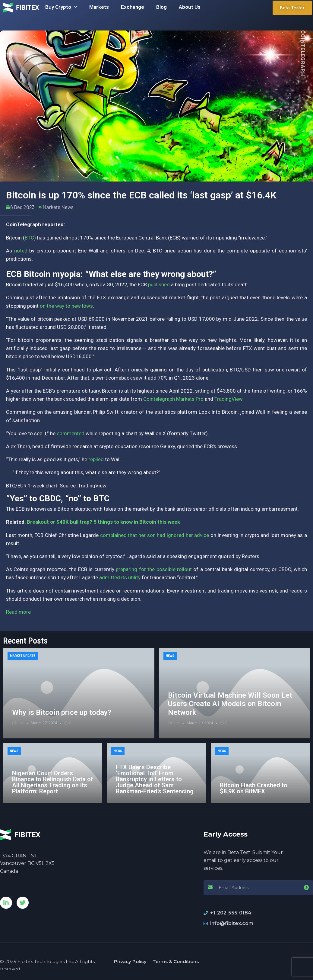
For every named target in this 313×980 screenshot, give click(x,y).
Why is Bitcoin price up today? (62, 712)
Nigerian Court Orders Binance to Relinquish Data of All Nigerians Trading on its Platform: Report (53, 782)
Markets (99, 7)
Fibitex (18, 723)
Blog (161, 7)
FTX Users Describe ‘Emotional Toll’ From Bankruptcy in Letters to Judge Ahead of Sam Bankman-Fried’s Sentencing (155, 779)
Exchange (133, 7)
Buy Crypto (61, 7)
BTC (29, 238)
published (159, 284)
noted (21, 251)
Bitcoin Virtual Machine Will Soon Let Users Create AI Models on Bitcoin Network (230, 704)
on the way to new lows (66, 306)
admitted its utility (120, 577)
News (170, 656)
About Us (190, 7)
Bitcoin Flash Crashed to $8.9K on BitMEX (254, 788)
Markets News (58, 207)
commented (71, 433)
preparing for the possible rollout (154, 569)
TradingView (228, 399)
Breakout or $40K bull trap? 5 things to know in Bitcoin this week (103, 522)
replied (96, 459)
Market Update (23, 656)
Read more (18, 612)
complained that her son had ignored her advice (155, 535)
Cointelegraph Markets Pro (173, 399)
